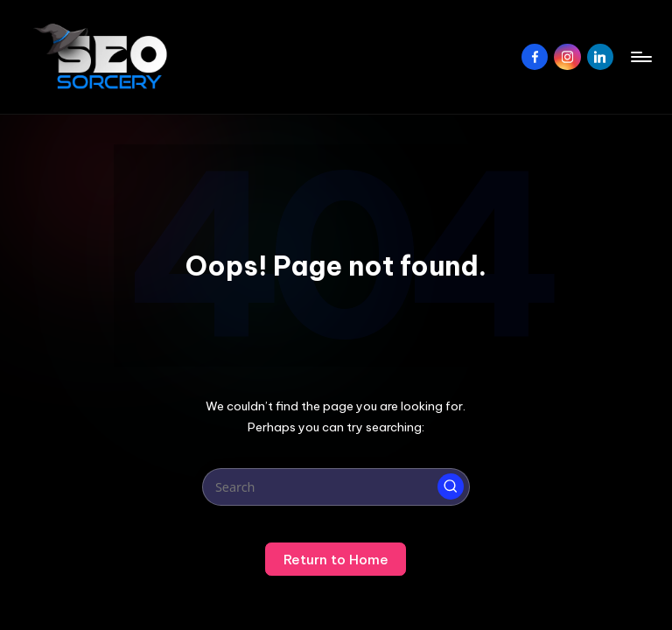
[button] (451, 486)
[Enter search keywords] (336, 487)
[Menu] (640, 57)
